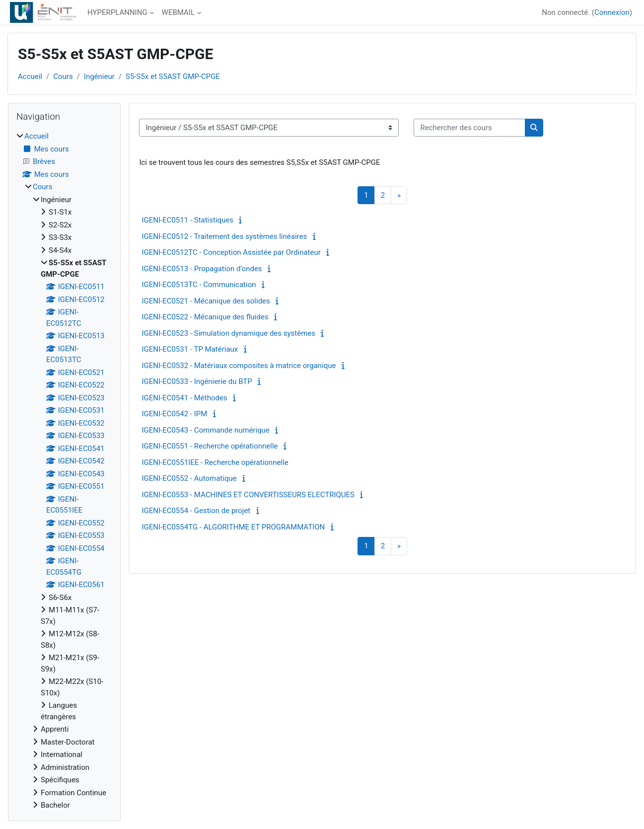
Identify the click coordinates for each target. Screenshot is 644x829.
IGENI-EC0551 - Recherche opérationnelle (210, 446)
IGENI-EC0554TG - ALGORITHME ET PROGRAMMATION (233, 527)
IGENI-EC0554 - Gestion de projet (196, 511)
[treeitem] (64, 471)
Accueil (30, 76)
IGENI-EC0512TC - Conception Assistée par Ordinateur (231, 252)
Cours (63, 76)
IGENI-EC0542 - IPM (174, 414)
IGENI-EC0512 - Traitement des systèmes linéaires (224, 236)
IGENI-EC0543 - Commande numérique (206, 430)
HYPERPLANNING (117, 12)
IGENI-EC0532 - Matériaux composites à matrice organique (239, 366)
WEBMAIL (178, 12)
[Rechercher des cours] (469, 128)
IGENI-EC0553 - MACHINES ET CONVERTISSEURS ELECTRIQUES (248, 495)
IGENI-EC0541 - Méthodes (184, 398)
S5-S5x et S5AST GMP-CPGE (173, 76)
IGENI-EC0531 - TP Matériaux (190, 349)
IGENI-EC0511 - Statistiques (187, 220)
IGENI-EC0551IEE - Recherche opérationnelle (215, 462)
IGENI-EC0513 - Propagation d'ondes (202, 269)
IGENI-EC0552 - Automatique (189, 478)
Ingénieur (99, 76)
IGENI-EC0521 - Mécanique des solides (206, 301)
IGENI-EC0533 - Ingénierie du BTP (197, 381)
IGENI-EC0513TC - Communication (199, 285)
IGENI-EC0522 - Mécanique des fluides (205, 317)
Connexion (612, 12)
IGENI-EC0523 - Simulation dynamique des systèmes (228, 333)
